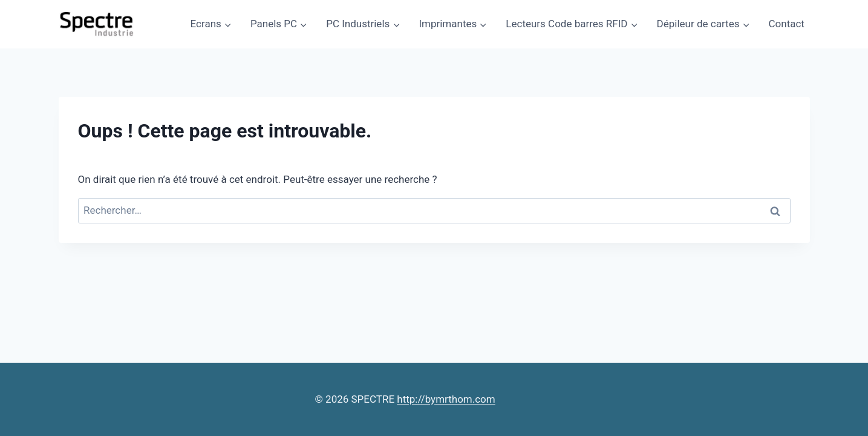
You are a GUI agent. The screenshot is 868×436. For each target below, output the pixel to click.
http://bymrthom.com (446, 399)
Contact (787, 24)
